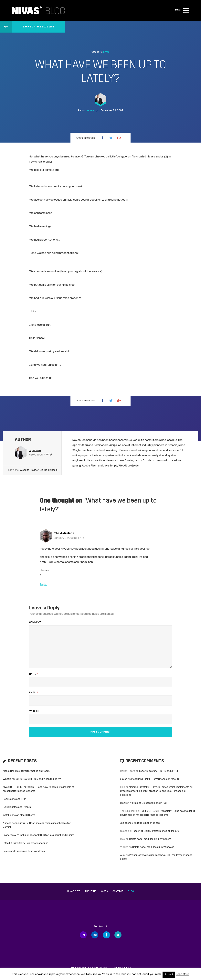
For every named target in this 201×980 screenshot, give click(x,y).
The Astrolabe (64, 533)
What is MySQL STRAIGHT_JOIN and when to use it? (32, 779)
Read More (182, 974)
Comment (35, 622)
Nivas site (74, 891)
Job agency (127, 823)
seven (124, 779)
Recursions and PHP (14, 799)
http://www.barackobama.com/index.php (66, 562)
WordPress (100, 968)
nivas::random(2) (157, 157)
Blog (131, 891)
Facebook (106, 935)
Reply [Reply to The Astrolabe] (43, 585)
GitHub (43, 470)
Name (33, 674)
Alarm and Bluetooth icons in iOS (148, 803)
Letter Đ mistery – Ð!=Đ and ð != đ (159, 771)
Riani (123, 803)
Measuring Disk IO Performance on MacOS (26, 771)
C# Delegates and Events (17, 807)
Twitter (35, 470)
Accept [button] (169, 975)
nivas (106, 52)
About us (90, 891)
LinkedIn (53, 470)
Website (25, 470)
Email (34, 693)
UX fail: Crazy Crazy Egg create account (25, 843)
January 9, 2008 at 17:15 (69, 538)
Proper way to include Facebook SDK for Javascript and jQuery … (39, 835)
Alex (123, 855)
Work (104, 891)
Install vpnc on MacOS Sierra (19, 815)
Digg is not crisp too (148, 823)
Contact (118, 891)
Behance (95, 935)
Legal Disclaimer (122, 968)
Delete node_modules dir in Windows (24, 851)
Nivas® (48, 455)
